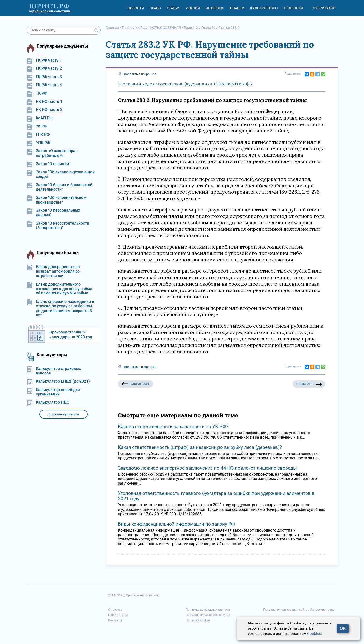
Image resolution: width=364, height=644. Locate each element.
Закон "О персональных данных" (53, 213)
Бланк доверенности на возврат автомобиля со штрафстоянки (53, 271)
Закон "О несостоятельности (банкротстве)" (58, 226)
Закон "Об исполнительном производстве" (57, 200)
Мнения (193, 8)
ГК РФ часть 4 (44, 85)
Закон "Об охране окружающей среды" (61, 174)
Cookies (314, 634)
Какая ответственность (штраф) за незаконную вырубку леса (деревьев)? (200, 447)
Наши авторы (118, 615)
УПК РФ (38, 143)
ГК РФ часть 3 (44, 77)
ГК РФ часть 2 (44, 68)
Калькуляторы (264, 8)
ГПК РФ (38, 135)
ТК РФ (37, 93)
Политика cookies (198, 620)
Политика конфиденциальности (208, 610)
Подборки (293, 8)
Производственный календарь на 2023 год (71, 335)
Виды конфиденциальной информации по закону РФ (176, 524)
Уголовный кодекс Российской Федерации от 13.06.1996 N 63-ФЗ (185, 84)
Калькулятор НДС (48, 402)
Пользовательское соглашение (208, 615)
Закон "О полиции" (48, 164)
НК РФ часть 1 (45, 102)
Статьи (173, 8)
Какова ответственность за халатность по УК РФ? (173, 426)
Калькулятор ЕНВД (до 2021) (58, 381)
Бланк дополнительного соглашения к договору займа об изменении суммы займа (59, 289)
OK (343, 629)
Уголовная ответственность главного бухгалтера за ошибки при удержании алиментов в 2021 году (216, 496)
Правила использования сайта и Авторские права (299, 610)
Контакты (115, 620)
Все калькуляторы (64, 414)
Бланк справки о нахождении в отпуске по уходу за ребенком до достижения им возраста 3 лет (60, 308)
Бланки (237, 8)
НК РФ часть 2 (45, 110)
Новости (136, 8)
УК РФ (37, 126)
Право (155, 8)
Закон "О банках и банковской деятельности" (59, 187)
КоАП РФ (40, 118)
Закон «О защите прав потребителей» (52, 153)
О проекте (115, 610)
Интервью (215, 8)
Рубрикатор (324, 8)
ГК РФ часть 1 (44, 60)
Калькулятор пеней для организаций (53, 392)
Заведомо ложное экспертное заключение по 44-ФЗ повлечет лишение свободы (207, 468)
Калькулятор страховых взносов (54, 371)
